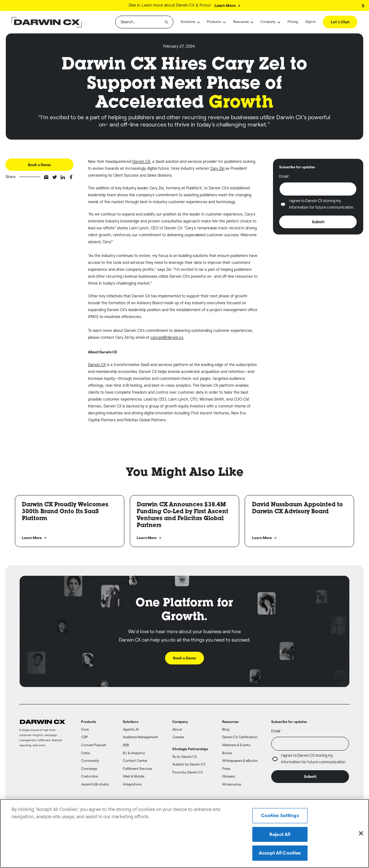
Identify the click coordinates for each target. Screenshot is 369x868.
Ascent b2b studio (95, 784)
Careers (178, 737)
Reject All (280, 834)
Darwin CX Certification (240, 737)
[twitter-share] (55, 177)
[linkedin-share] (63, 177)
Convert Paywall (93, 745)
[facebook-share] (71, 177)
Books (227, 753)
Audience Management (141, 737)
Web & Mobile (134, 776)
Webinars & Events (236, 745)
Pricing (293, 22)
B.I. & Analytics (134, 753)
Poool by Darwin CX (188, 772)
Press (226, 769)
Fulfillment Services (137, 769)
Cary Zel (217, 169)
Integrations (132, 784)
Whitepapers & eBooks (240, 761)
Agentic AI (131, 730)
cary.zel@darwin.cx (167, 338)
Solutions (188, 22)
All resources (232, 784)
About (177, 730)
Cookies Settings (280, 815)
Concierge (89, 769)
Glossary (229, 776)
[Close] (361, 833)
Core (85, 730)
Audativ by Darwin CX (189, 764)
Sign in (310, 22)
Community (90, 761)
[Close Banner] (363, 5)
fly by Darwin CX (185, 757)
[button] (190, 22)
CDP (85, 737)
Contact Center (135, 761)
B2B (126, 745)
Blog (226, 730)
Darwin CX (141, 162)
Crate (85, 753)
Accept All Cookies (280, 853)
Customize (89, 776)
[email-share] (46, 177)
